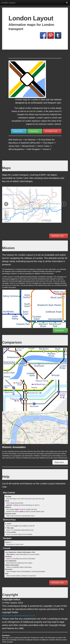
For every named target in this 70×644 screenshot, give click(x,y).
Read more (60, 462)
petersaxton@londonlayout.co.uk (18, 615)
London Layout (8, 3)
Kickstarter (35, 131)
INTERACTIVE (52, 131)
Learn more (19, 131)
